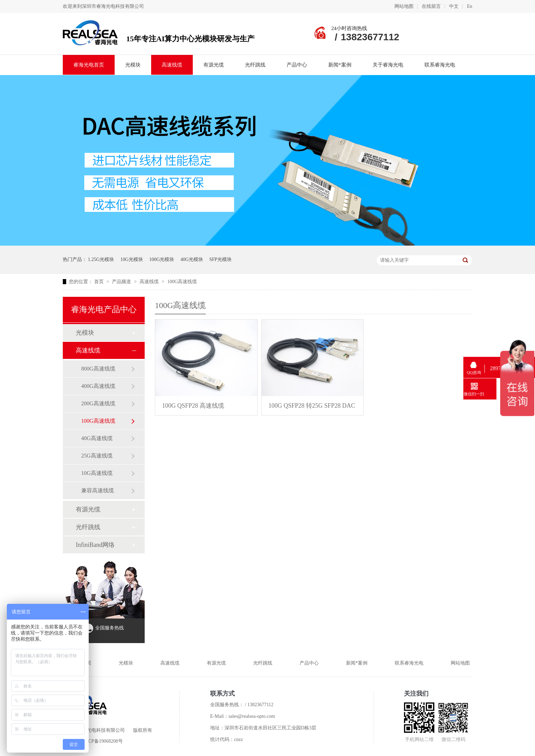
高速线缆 (172, 65)
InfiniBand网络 (95, 545)
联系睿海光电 (440, 65)
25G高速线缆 (97, 456)
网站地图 (404, 6)
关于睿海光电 (388, 65)
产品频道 (122, 282)
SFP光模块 (221, 259)
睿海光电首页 (89, 65)
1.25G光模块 (101, 259)
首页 (100, 282)
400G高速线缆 (98, 386)
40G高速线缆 (97, 438)
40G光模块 (192, 259)
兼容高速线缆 (98, 490)
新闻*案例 (340, 65)
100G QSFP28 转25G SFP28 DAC (312, 406)
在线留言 (431, 6)
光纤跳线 (255, 65)
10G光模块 (132, 259)
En (469, 6)
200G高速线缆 (98, 403)
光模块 (133, 65)
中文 (454, 6)
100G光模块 (162, 259)
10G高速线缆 (97, 473)
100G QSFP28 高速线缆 (193, 406)
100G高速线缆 (182, 282)
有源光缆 (214, 65)
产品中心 (297, 65)
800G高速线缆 (98, 369)
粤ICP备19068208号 (102, 741)
